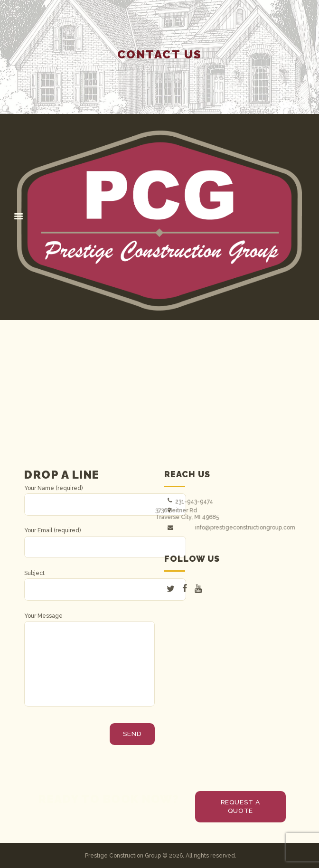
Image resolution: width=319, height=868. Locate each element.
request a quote (240, 806)
